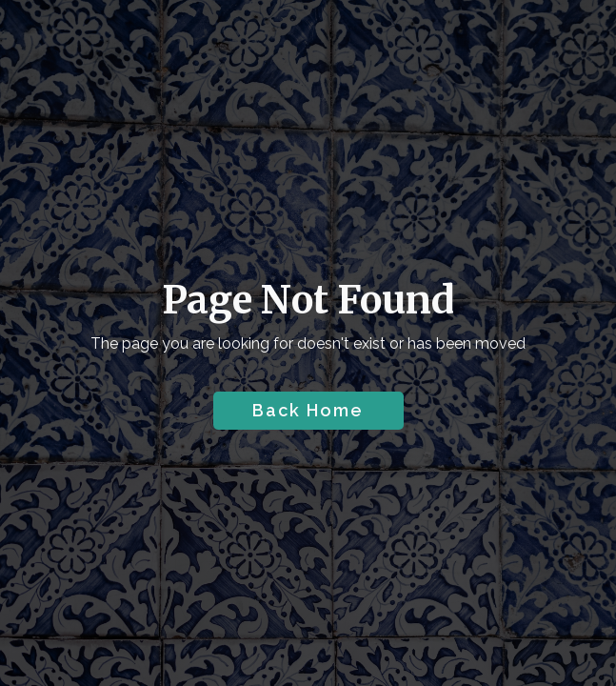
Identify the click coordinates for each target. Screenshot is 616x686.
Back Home (308, 410)
